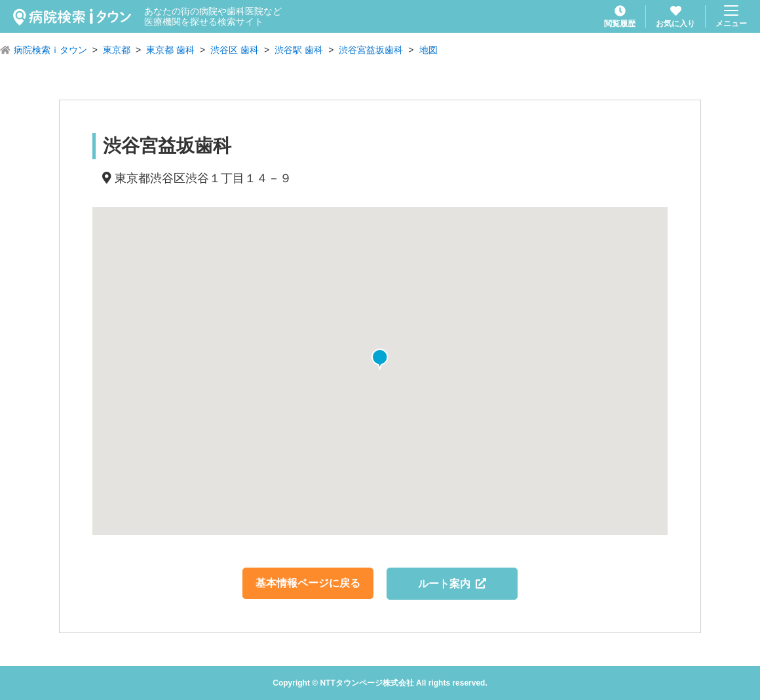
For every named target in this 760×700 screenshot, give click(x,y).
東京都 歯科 (170, 50)
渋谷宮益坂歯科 (371, 50)
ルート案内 (452, 584)
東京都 (117, 50)
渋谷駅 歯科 (299, 50)
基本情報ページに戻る (308, 583)
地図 (428, 50)
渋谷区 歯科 (235, 50)
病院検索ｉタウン (50, 50)
